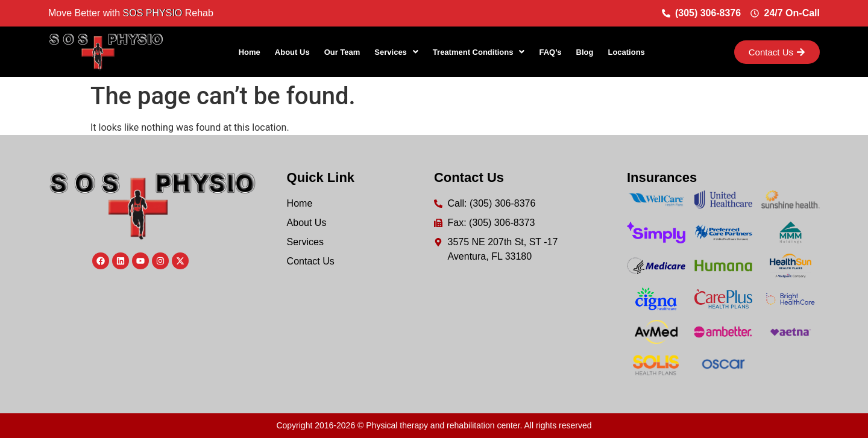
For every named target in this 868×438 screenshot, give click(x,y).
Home (250, 52)
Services (396, 52)
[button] (396, 52)
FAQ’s (550, 52)
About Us (292, 52)
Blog (585, 52)
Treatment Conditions (479, 52)
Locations (626, 52)
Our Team (342, 52)
